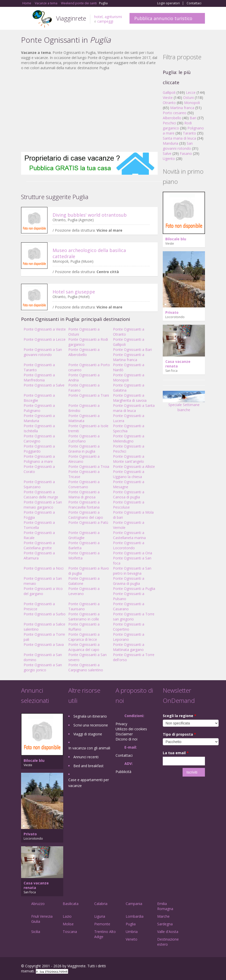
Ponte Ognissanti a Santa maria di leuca (134, 408)
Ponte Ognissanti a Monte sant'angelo (129, 459)
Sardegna (165, 924)
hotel (98, 17)
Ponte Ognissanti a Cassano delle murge (41, 494)
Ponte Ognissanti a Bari (132, 350)
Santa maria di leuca (179, 138)
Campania (134, 904)
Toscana (70, 932)
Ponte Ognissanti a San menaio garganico (43, 505)
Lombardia (135, 916)
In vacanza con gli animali (89, 748)
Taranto (189, 133)
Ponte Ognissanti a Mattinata (84, 418)
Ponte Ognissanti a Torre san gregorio (134, 617)
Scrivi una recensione (91, 725)
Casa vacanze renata (178, 364)
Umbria (132, 932)
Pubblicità (123, 772)
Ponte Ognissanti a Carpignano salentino (86, 667)
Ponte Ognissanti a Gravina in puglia (84, 449)
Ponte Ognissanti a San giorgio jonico (43, 667)
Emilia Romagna (165, 906)
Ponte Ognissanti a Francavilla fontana (84, 505)
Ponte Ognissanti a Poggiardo (39, 449)
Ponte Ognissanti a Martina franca (129, 357)
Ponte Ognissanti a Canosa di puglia (129, 494)
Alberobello (172, 118)
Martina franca (182, 108)
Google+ (178, 967)
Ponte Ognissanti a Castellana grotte (39, 545)
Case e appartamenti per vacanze (89, 783)
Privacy (121, 724)
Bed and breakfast (88, 766)
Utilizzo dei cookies (131, 729)
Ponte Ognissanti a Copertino (129, 627)
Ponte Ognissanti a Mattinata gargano (129, 647)
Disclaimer (124, 734)
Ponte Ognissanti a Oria (133, 553)
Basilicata (71, 904)
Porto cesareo (175, 113)
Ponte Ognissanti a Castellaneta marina (129, 535)
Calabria (101, 904)
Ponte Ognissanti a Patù (88, 522)
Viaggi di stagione (88, 734)
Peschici (169, 123)
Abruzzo (38, 904)
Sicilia (36, 932)
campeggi (105, 21)
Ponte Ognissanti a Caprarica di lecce (84, 637)
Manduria (171, 143)
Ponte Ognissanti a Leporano (129, 637)
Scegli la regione (180, 716)
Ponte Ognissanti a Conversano (84, 484)
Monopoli (192, 103)
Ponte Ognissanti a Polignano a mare (39, 459)
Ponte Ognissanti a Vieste (45, 329)
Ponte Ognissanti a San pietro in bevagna (132, 571)
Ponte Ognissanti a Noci (44, 568)
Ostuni (188, 98)
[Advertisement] (89, 111)
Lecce (191, 92)
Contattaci (194, 3)
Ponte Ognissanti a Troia (89, 466)
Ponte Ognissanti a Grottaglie (84, 535)
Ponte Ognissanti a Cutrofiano (84, 439)
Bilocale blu (176, 239)
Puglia (131, 924)
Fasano (186, 153)
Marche (163, 916)
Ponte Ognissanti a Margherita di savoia (130, 398)
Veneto (132, 939)
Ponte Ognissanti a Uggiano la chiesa (129, 474)
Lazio (67, 916)
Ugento (169, 159)
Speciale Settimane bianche (184, 403)
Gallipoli (169, 92)
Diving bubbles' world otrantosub (90, 215)
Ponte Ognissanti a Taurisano (84, 606)
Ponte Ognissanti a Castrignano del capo (86, 515)
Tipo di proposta (179, 734)
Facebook (167, 967)
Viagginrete (71, 18)
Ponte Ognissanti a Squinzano (39, 484)
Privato (172, 312)
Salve (167, 153)
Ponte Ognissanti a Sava (44, 644)
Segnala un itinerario (90, 716)
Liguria (100, 916)
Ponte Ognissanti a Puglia (134, 589)
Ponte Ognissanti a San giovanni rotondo (43, 352)
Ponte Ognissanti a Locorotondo (129, 545)
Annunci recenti (86, 757)
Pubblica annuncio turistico (163, 18)
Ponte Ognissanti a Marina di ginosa (84, 494)
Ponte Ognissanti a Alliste (134, 466)
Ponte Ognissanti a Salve (44, 385)
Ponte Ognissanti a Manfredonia (39, 377)
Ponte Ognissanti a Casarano (129, 606)
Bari (193, 118)
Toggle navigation (26, 19)
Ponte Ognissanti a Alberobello (84, 352)
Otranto (169, 103)
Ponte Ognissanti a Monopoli (129, 377)
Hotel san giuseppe (74, 292)
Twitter (190, 967)
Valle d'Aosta (168, 932)
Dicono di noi (126, 739)
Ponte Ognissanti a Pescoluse (129, 505)
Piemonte (102, 924)
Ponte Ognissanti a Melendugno (129, 439)
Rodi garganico (177, 125)
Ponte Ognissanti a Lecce (45, 339)
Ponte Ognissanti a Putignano (39, 408)
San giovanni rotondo (178, 146)
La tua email (176, 753)
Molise (68, 924)
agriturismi (113, 17)
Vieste (168, 98)
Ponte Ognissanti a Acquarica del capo (84, 647)
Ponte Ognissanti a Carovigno (39, 439)
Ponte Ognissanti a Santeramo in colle (84, 617)
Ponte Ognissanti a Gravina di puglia (129, 581)
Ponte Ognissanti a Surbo (45, 614)
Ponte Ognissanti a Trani (89, 395)
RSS (202, 967)
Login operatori (168, 3)
